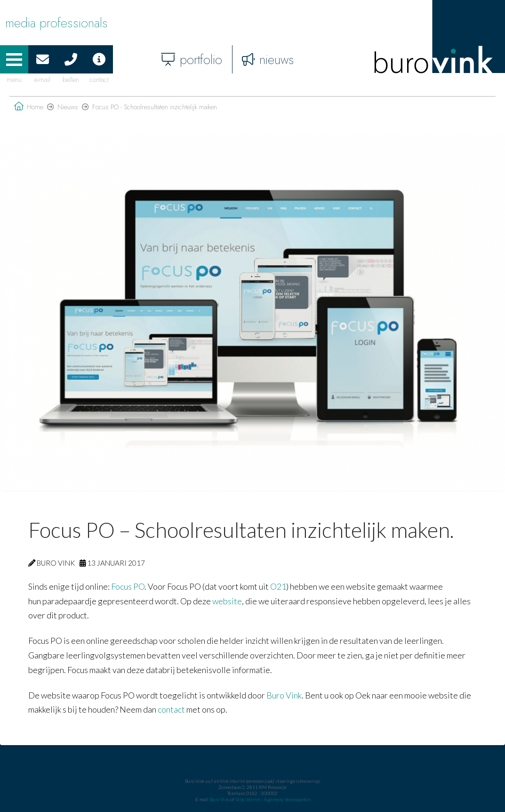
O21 (278, 586)
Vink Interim (248, 799)
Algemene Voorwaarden (287, 799)
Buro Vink (284, 695)
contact (171, 709)
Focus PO (128, 586)
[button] (14, 59)
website (227, 601)
